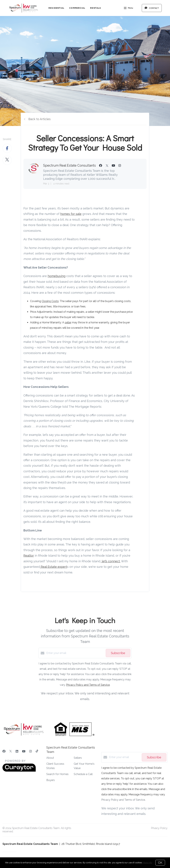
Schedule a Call (83, 774)
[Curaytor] (19, 771)
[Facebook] (4, 751)
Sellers (78, 758)
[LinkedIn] (17, 751)
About (50, 758)
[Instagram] (31, 751)
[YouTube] (24, 751)
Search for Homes (57, 774)
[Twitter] (11, 751)
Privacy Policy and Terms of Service (88, 685)
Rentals (96, 8)
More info (148, 863)
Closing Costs (50, 301)
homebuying (57, 276)
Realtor (29, 556)
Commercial (77, 8)
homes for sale (71, 214)
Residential (56, 8)
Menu (128, 8)
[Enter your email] (75, 653)
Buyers (51, 780)
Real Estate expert (53, 567)
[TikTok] (37, 751)
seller (68, 322)
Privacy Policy (159, 828)
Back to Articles (40, 119)
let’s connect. (111, 561)
